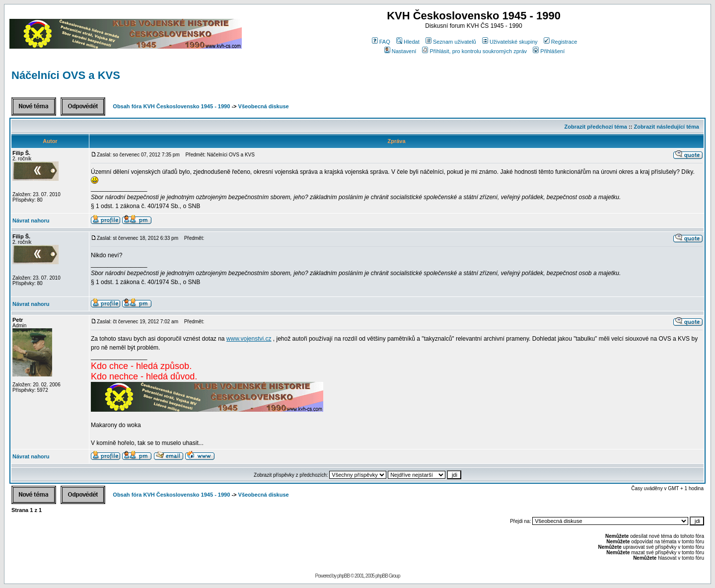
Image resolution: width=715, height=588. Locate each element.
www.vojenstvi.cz (249, 339)
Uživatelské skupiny (510, 42)
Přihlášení (549, 51)
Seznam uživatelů (451, 42)
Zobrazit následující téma (666, 127)
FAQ (381, 42)
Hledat (408, 42)
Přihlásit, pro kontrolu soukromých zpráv (474, 51)
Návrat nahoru (31, 220)
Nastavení (400, 51)
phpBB (343, 576)
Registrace (561, 42)
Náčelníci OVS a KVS (66, 75)
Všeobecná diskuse (264, 106)
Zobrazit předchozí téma (596, 127)
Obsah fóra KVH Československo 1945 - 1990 (171, 106)
